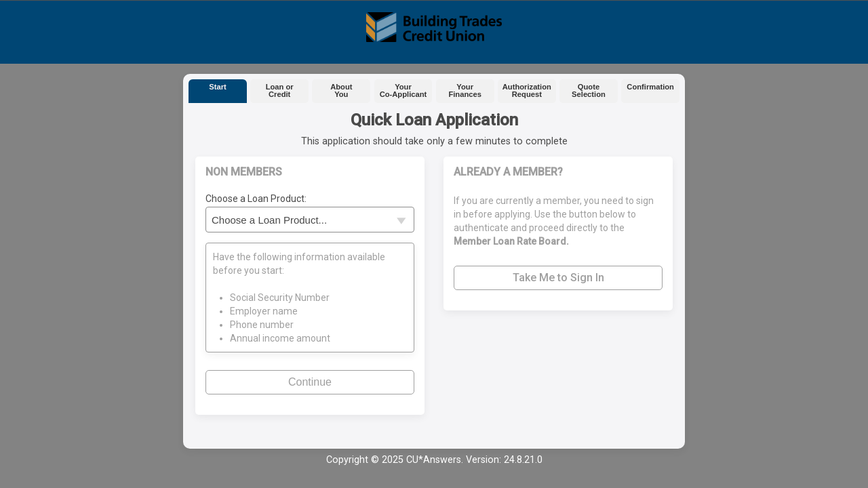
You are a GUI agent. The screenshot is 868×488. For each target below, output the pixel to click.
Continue (310, 382)
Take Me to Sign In (558, 278)
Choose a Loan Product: (256, 199)
